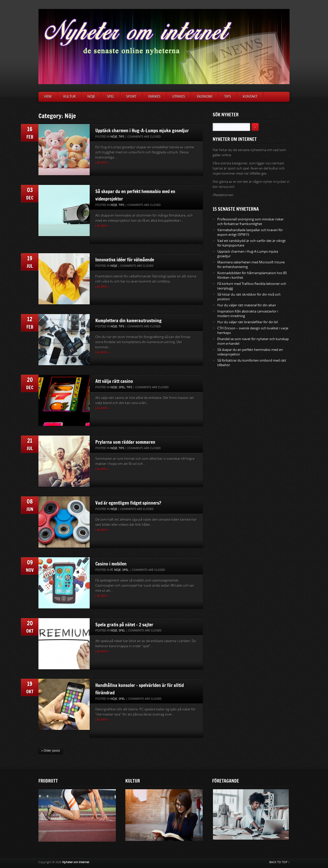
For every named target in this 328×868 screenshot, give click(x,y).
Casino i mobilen (111, 564)
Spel (111, 97)
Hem (48, 97)
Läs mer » (102, 163)
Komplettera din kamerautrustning (129, 320)
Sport (131, 97)
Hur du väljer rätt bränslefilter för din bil (248, 322)
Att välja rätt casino (114, 381)
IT (111, 570)
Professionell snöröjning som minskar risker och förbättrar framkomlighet (250, 222)
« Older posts (51, 751)
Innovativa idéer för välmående (125, 260)
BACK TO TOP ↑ (280, 862)
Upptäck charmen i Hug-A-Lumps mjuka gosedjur (142, 130)
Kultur (69, 97)
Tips (228, 97)
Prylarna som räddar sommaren (125, 442)
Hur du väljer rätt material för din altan (247, 305)
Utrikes (179, 97)
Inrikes (154, 97)
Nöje (91, 97)
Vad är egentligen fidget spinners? (128, 503)
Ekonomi (205, 97)
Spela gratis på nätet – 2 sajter (124, 625)
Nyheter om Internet (76, 862)
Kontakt (250, 97)
